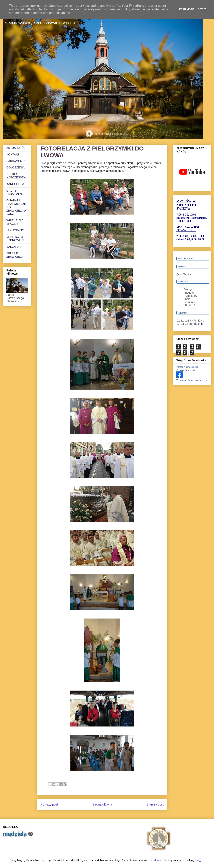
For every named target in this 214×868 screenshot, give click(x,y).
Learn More (186, 9)
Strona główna (102, 804)
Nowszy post (49, 804)
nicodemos (156, 860)
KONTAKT (13, 154)
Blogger (199, 860)
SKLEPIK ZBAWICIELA (15, 255)
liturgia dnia (196, 324)
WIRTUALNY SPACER (15, 222)
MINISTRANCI (15, 230)
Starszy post (155, 804)
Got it (202, 9)
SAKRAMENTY (16, 161)
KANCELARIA (15, 184)
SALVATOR (13, 247)
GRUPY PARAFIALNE (15, 192)
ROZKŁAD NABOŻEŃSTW (16, 176)
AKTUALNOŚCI (16, 148)
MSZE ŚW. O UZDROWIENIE (16, 239)
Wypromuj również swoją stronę (192, 380)
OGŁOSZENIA (15, 167)
